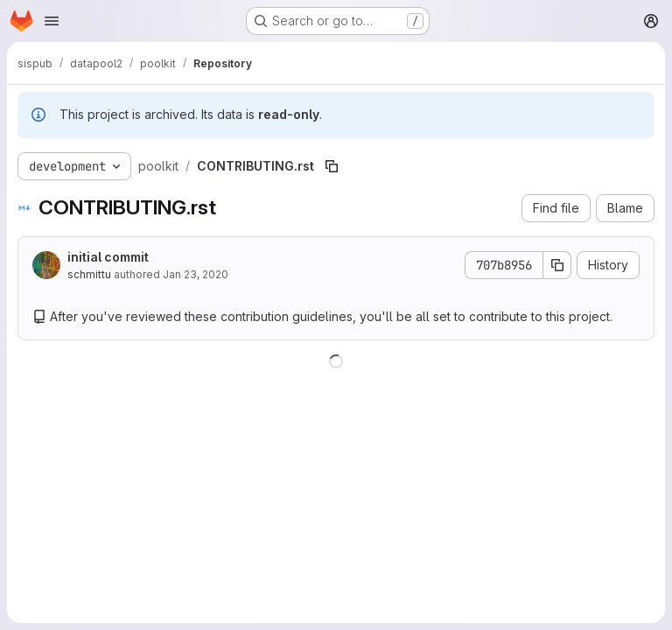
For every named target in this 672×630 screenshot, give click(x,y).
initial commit (108, 257)
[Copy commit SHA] (557, 265)
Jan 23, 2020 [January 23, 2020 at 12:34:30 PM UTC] (196, 274)
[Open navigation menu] (52, 21)
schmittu (89, 274)
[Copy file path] (332, 166)
